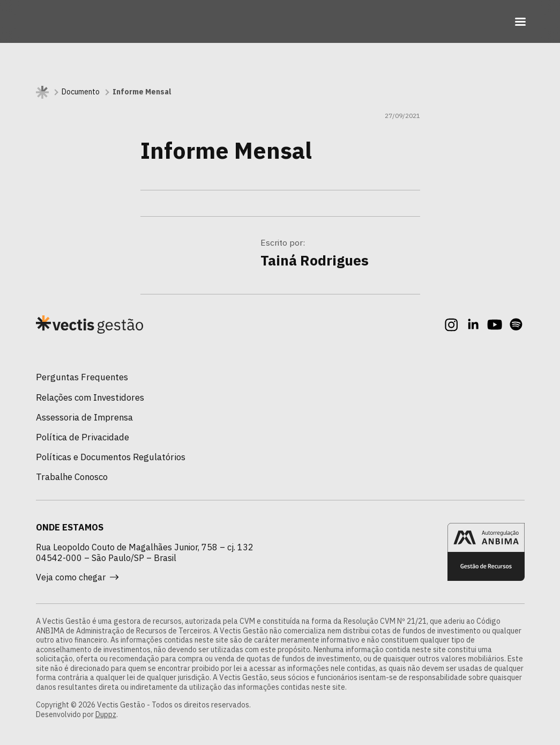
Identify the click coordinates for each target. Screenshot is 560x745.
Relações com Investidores (90, 397)
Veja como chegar (77, 577)
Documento (81, 92)
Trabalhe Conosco (72, 477)
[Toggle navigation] (520, 21)
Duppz (106, 714)
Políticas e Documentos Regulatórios (111, 457)
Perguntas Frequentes (82, 377)
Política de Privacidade (83, 437)
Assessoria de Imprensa (84, 417)
